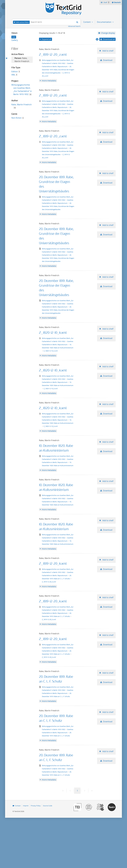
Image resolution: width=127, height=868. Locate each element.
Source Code (48, 806)
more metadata (49, 81)
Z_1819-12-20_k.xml (53, 564)
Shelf (106, 2)
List (14, 37)
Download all (109, 39)
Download (108, 60)
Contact (18, 806)
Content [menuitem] (87, 22)
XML (13, 75)
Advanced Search (74, 26)
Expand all (46, 39)
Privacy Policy (36, 806)
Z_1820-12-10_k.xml (53, 333)
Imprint (26, 806)
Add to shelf (108, 51)
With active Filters (22, 22)
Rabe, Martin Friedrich (22, 105)
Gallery (15, 40)
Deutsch (118, 3)
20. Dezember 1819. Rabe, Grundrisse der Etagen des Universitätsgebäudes (58, 70)
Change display (108, 33)
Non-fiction (16, 118)
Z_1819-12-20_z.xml (53, 55)
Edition (15, 72)
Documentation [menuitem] (104, 22)
